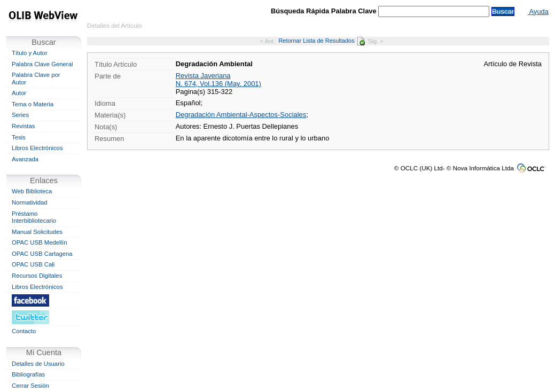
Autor (19, 93)
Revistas (23, 126)
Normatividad (30, 202)
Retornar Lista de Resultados (321, 41)
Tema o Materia (33, 104)
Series (20, 115)
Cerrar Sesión (30, 386)
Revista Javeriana (203, 76)
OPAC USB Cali (33, 264)
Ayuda (538, 11)
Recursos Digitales (37, 276)
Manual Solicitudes (37, 232)
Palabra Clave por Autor (36, 79)
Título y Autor (30, 53)
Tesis (19, 137)
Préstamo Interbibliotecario (34, 217)
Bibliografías (28, 374)
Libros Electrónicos (37, 148)
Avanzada (25, 159)
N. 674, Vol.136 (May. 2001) (218, 84)
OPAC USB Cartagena (42, 254)
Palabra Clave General (42, 64)
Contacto (24, 331)
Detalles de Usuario (38, 364)
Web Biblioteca (32, 191)
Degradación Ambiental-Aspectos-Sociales (241, 115)
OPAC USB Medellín (40, 242)
